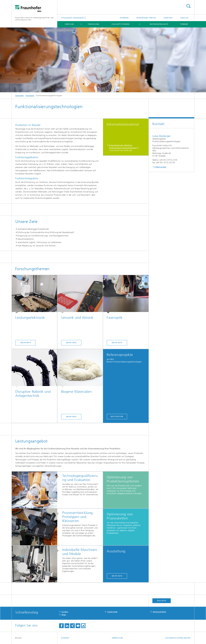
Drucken (161, 601)
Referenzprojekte (159, 24)
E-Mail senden (160, 167)
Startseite (20, 96)
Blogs (64, 615)
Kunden (65, 612)
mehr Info (26, 343)
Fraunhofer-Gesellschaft (73, 18)
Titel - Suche (188, 6)
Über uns (69, 24)
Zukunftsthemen (121, 24)
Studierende (112, 612)
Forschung (94, 24)
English (185, 18)
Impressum (117, 638)
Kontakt (168, 18)
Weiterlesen (117, 416)
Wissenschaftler (160, 612)
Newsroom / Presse (146, 18)
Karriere (124, 18)
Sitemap (65, 638)
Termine (184, 24)
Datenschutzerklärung (178, 638)
